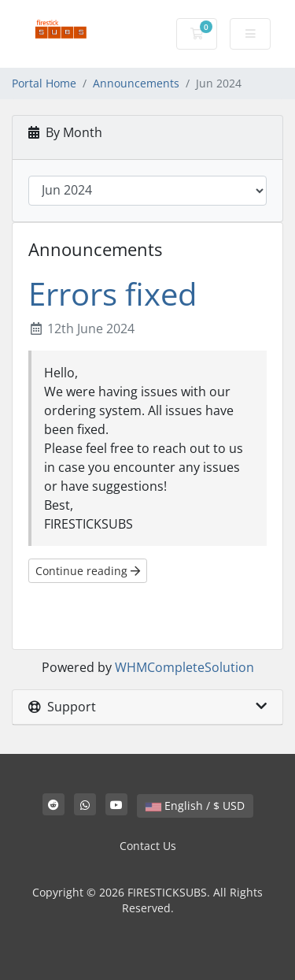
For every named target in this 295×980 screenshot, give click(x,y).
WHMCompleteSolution (184, 667)
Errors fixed (112, 293)
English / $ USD (195, 806)
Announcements (136, 83)
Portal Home (44, 83)
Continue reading (88, 571)
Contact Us (148, 846)
